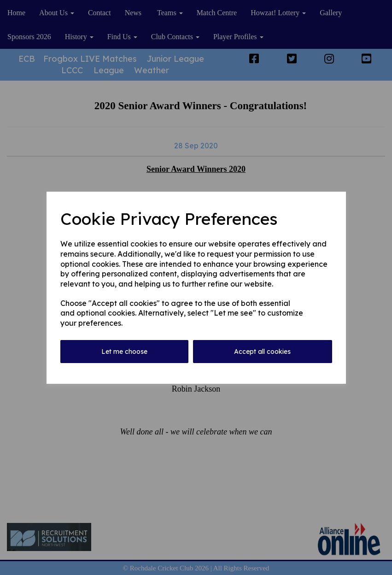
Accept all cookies (262, 352)
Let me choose (124, 352)
